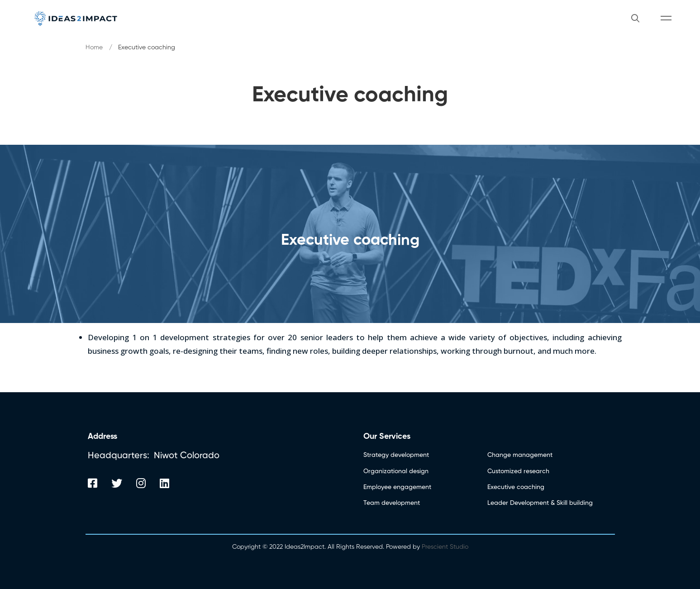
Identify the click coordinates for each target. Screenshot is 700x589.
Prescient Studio (444, 547)
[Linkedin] (164, 483)
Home (94, 47)
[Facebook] (93, 483)
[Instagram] (141, 483)
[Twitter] (117, 483)
